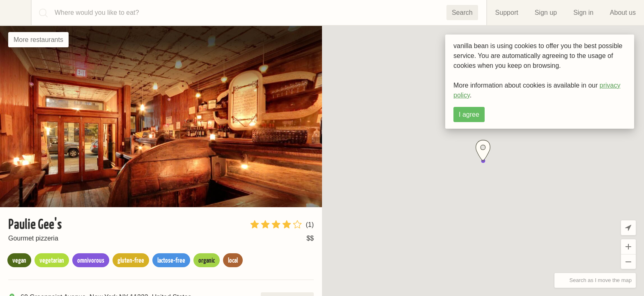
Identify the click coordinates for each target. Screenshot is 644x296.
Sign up (546, 13)
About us (623, 13)
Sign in (583, 13)
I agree (469, 114)
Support (507, 13)
